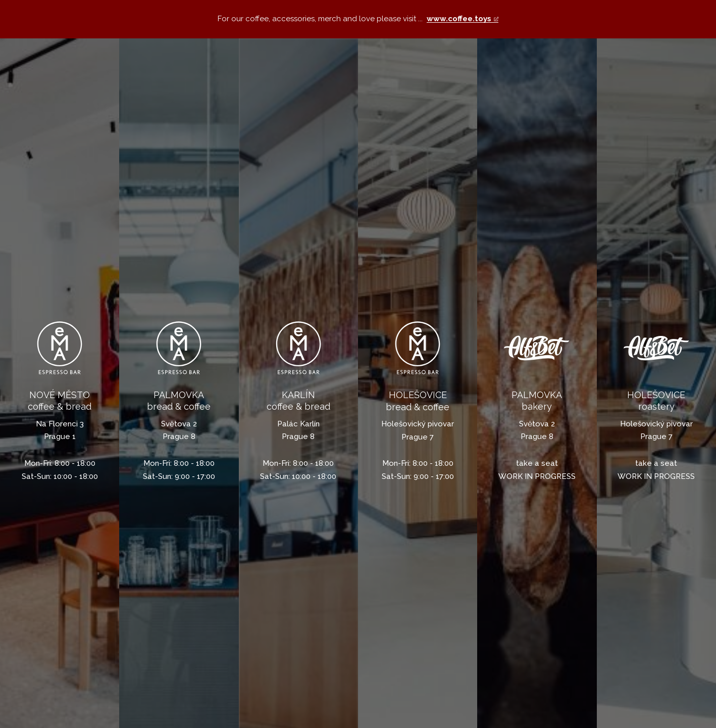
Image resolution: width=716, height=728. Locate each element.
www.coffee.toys (459, 19)
